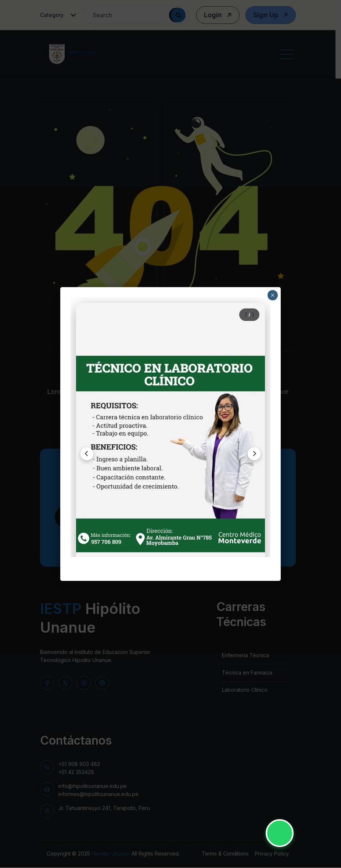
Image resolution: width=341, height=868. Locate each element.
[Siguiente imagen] (252, 454)
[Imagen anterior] (89, 454)
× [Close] (272, 295)
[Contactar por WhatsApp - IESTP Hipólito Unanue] (280, 833)
